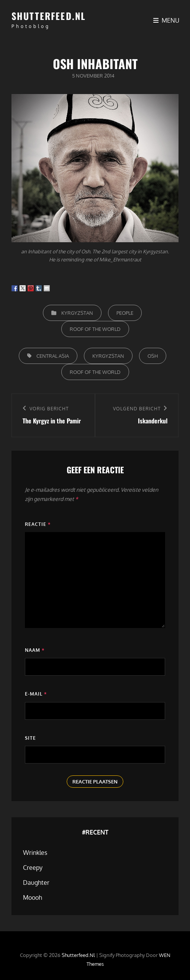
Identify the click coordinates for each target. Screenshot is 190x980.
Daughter (36, 882)
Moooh (33, 897)
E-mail (36, 694)
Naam (35, 650)
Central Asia (53, 356)
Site (30, 738)
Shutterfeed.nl (49, 16)
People (125, 313)
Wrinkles (35, 853)
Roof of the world (95, 329)
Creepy (33, 868)
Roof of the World (95, 372)
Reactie (38, 524)
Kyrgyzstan (77, 313)
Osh (153, 356)
